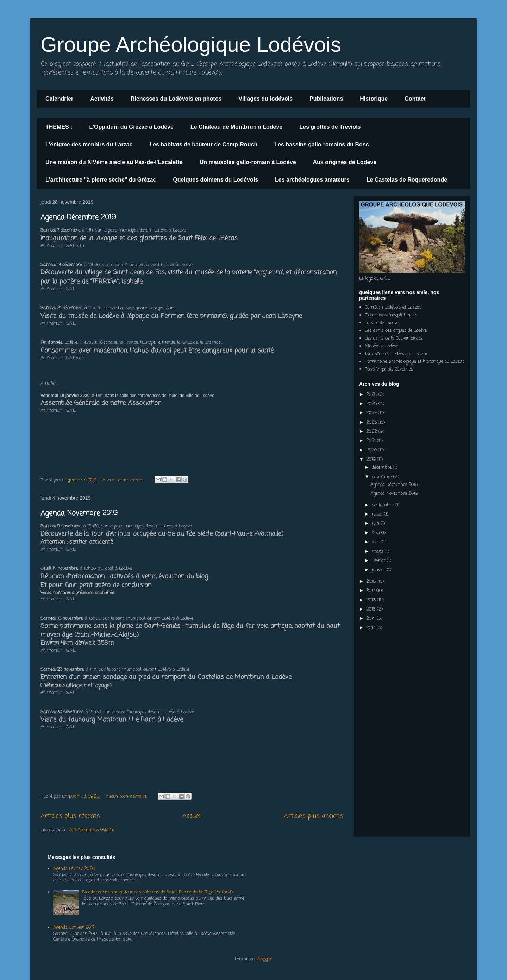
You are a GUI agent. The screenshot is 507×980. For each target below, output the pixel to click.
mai (377, 533)
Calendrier (59, 99)
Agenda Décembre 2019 (78, 217)
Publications (326, 99)
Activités (102, 99)
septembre (383, 505)
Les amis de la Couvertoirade (394, 338)
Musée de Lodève (381, 346)
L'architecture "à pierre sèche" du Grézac (101, 180)
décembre (382, 467)
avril (377, 542)
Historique (374, 99)
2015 (372, 609)
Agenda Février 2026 (74, 869)
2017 (371, 591)
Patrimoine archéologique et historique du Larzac (415, 362)
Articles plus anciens (314, 816)
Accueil (192, 816)
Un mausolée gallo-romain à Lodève (248, 162)
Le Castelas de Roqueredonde (407, 180)
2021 (372, 441)
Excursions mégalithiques (391, 315)
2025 (372, 404)
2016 (372, 600)
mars (378, 552)
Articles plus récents (70, 816)
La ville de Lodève (382, 323)
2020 (372, 450)
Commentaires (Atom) (92, 830)
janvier (379, 570)
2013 (371, 628)
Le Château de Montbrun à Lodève (236, 127)
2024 (372, 413)
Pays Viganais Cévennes (389, 369)
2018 (372, 581)
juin (376, 523)
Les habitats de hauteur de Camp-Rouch (203, 144)
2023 (372, 422)
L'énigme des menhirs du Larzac (89, 144)
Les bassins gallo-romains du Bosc (322, 144)
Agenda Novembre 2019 (79, 513)
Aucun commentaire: (124, 480)
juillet (378, 514)
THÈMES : (59, 127)
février (379, 561)
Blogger (264, 959)
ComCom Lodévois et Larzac (393, 307)
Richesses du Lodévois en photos (176, 99)
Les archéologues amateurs (312, 180)
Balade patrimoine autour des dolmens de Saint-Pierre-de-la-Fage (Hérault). (158, 892)
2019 (372, 459)
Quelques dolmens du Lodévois (215, 180)
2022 (372, 432)
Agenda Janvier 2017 (74, 927)
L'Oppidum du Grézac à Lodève (131, 127)
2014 (371, 618)
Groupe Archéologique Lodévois (191, 45)
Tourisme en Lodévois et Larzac (396, 354)
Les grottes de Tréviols (330, 127)
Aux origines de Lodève (345, 162)
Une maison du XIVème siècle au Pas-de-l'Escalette (114, 162)
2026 (372, 395)
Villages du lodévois (266, 99)
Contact (415, 99)
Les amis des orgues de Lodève (396, 331)
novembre (383, 477)
